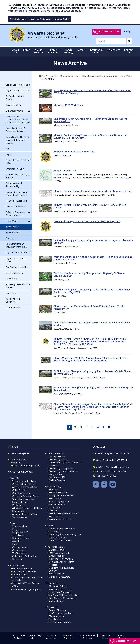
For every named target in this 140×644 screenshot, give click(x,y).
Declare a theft (20, 574)
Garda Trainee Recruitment (62, 529)
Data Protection (57, 556)
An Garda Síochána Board (25, 487)
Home (42, 76)
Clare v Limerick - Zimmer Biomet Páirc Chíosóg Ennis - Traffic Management (89, 307)
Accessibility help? (109, 32)
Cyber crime (18, 550)
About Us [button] (16, 51)
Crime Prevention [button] (54, 51)
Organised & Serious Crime (26, 496)
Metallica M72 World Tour (68, 105)
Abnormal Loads (57, 504)
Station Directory (57, 610)
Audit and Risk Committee (25, 514)
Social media (55, 619)
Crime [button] (27, 50)
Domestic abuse (20, 526)
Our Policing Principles (23, 499)
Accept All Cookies (18, 19)
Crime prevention (58, 456)
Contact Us (52, 607)
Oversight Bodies (21, 502)
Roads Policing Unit (59, 492)
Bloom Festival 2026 (65, 171)
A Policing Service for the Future (28, 508)
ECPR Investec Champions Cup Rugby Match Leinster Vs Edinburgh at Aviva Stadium (93, 389)
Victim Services (17, 565)
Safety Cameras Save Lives (62, 495)
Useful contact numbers (61, 613)
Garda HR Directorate (60, 577)
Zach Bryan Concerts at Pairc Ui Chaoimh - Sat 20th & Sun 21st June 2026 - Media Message (92, 92)
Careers (50, 526)
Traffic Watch (56, 507)
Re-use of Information (106, 637)
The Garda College (58, 538)
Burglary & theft (20, 532)
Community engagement (61, 468)
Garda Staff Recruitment (61, 541)
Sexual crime (18, 535)
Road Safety (55, 498)
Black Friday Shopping (60, 592)
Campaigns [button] (114, 50)
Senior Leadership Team (24, 481)
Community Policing (59, 459)
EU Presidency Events (60, 553)
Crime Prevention (55, 453)
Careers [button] (81, 50)
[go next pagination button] (104, 427)
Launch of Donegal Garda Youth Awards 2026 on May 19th (87, 221)
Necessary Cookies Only (41, 19)
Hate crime (18, 559)
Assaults (16, 541)
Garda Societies (20, 517)
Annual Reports (57, 574)
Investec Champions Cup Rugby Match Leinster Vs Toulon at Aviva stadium (92, 324)
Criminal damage (21, 547)
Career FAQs (55, 532)
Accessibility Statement (68, 637)
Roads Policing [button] (68, 51)
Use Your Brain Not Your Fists (64, 595)
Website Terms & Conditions (87, 637)
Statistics (53, 490)
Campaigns (52, 583)
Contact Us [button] (129, 51)
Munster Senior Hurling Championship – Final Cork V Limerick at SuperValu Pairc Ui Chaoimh (90, 137)
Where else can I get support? (27, 589)
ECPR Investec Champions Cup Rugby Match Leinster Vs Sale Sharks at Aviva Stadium (93, 373)
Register (16, 463)
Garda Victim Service (22, 568)
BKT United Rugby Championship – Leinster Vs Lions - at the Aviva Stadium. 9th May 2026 (92, 291)
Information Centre (56, 547)
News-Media (126, 76)
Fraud (15, 544)
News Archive (49, 79)
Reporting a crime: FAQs (24, 571)
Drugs (15, 529)
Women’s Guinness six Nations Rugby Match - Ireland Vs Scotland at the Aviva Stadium (93, 258)
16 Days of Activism (58, 586)
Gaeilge (128, 32)
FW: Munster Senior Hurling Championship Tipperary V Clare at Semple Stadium (90, 274)
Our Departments (69, 76)
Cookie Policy (24, 11)
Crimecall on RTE (57, 477)
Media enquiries (57, 616)
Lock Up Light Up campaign (63, 598)
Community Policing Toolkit (26, 466)
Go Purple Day (56, 601)
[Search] (111, 41)
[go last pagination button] (110, 427)
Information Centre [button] (96, 51)
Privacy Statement (121, 637)
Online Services (20, 490)
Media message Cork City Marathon (74, 152)
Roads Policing (54, 487)
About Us (53, 76)
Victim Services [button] (39, 51)
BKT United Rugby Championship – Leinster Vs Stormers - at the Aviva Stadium (91, 120)
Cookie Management (20, 453)
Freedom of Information (61, 559)
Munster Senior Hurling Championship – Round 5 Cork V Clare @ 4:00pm (90, 206)
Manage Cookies (62, 19)
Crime (13, 523)
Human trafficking (21, 538)
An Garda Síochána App (21, 472)
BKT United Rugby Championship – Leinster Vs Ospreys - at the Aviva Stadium (93, 242)
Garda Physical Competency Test (65, 535)
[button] (29, 111)
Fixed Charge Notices (59, 501)
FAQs (39, 635)
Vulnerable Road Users (60, 519)
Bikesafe (53, 510)
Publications (18, 505)
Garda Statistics (57, 550)
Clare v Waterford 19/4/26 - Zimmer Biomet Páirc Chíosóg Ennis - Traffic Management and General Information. (91, 359)
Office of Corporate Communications (99, 76)
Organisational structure (25, 484)
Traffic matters (20, 553)
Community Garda (19, 460)
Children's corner (57, 480)
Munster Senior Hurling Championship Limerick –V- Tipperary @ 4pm (93, 191)
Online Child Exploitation (24, 556)
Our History (18, 511)
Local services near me (60, 622)
